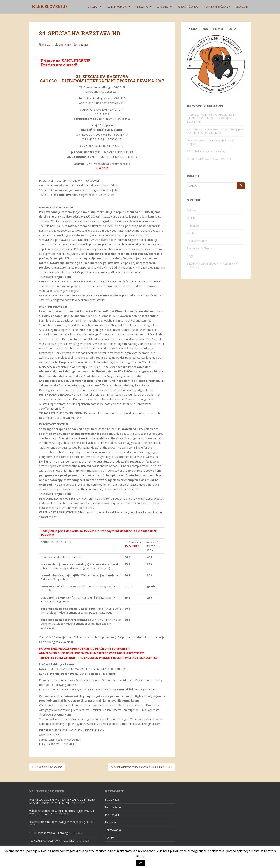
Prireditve (142, 7)
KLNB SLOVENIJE (50, 7)
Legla (190, 256)
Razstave (83, 45)
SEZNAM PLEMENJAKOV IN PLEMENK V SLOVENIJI (212, 265)
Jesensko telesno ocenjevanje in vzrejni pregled (212, 142)
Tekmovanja (113, 830)
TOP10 (109, 838)
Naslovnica (112, 800)
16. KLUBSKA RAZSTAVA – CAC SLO (210, 159)
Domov (192, 210)
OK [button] (141, 863)
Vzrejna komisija (117, 7)
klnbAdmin (65, 45)
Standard (242, 7)
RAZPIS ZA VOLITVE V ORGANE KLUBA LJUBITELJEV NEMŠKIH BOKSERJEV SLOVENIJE (212, 118)
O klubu (93, 7)
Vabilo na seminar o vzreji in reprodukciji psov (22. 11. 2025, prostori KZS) (216, 131)
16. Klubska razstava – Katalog (206, 151)
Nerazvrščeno (114, 807)
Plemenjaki (112, 815)
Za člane (163, 7)
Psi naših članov (188, 7)
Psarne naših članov (217, 7)
